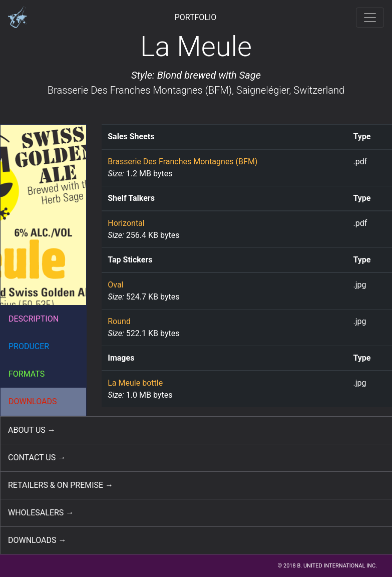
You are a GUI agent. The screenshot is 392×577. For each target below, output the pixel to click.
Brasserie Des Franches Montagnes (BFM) (140, 90)
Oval (115, 285)
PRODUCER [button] (29, 346)
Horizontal (126, 223)
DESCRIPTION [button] (34, 319)
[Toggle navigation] (370, 18)
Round (119, 321)
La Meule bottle (135, 383)
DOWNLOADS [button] (33, 401)
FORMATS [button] (27, 374)
